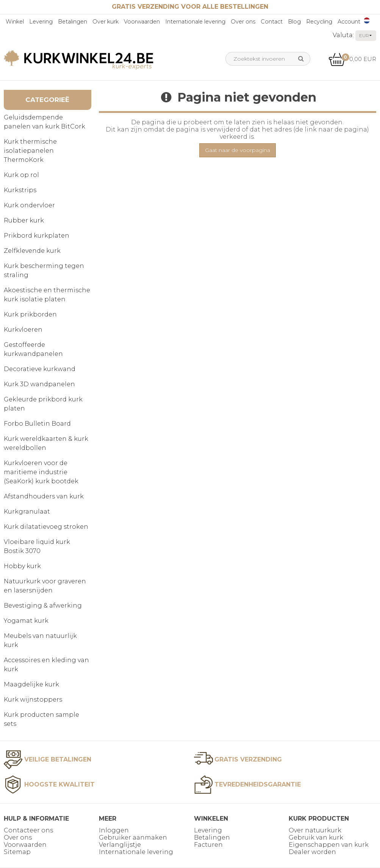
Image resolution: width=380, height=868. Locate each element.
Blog (294, 22)
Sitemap (17, 852)
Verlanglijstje (120, 845)
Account (349, 22)
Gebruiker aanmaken (133, 837)
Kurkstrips (20, 190)
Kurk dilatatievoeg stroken (46, 527)
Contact (272, 22)
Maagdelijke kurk (31, 684)
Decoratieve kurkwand (40, 369)
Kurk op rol (21, 175)
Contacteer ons (28, 830)
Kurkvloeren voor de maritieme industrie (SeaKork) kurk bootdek (41, 472)
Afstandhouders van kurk (44, 496)
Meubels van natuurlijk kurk (40, 640)
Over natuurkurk (315, 830)
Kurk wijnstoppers (33, 700)
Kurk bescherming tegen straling (44, 270)
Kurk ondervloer (29, 205)
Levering (41, 22)
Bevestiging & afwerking (43, 606)
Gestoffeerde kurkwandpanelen (33, 349)
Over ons (243, 22)
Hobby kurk (22, 566)
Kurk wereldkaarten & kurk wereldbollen (46, 443)
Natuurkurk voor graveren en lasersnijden (45, 586)
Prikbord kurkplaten (37, 236)
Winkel (15, 22)
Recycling (319, 22)
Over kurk (106, 22)
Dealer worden (312, 852)
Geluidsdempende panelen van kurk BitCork (45, 122)
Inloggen (114, 830)
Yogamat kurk (26, 621)
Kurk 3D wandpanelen (39, 384)
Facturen (208, 845)
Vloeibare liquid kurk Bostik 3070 (37, 546)
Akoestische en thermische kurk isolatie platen (47, 295)
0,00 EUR (352, 59)
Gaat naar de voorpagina (238, 150)
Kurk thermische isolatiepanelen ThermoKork (30, 151)
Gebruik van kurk (316, 837)
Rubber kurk (24, 220)
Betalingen (73, 22)
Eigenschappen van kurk (329, 845)
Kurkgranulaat (27, 512)
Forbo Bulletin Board (37, 424)
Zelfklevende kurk (32, 251)
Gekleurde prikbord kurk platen (43, 404)
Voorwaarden (142, 22)
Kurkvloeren (23, 330)
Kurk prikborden (30, 314)
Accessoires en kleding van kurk (46, 665)
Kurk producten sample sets (41, 719)
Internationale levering (195, 22)
